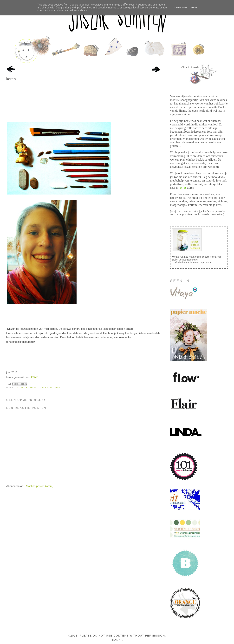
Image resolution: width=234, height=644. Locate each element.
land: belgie (21, 387)
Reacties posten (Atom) (39, 486)
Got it (194, 8)
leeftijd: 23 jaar (37, 387)
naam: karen (54, 387)
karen (11, 79)
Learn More (181, 8)
